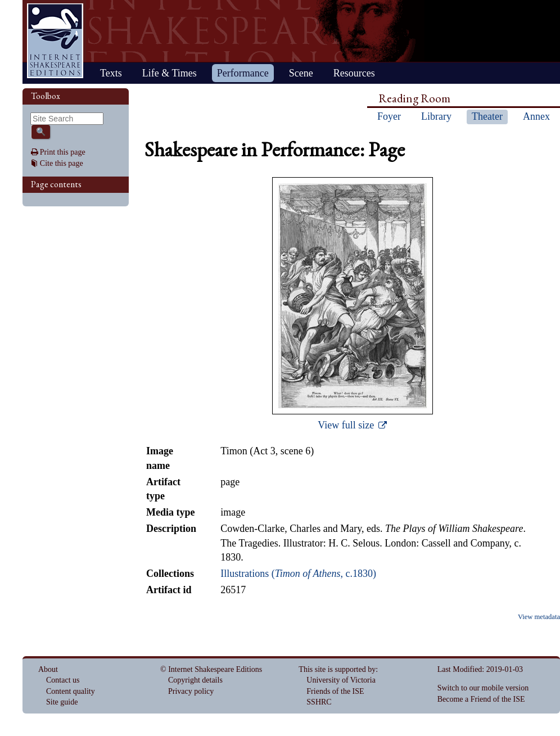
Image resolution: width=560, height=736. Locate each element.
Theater (487, 116)
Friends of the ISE (335, 691)
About (48, 669)
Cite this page (62, 163)
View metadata (539, 617)
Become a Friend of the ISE (481, 699)
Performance (243, 73)
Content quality (71, 691)
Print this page (63, 152)
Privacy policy (191, 691)
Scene (301, 73)
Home (55, 41)
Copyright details (195, 680)
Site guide (62, 702)
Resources (354, 73)
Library (436, 116)
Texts (111, 73)
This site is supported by (337, 669)
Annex (536, 116)
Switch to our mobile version (483, 688)
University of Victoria (341, 680)
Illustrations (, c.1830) (298, 574)
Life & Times (170, 73)
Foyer (389, 116)
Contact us (63, 680)
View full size (347, 425)
